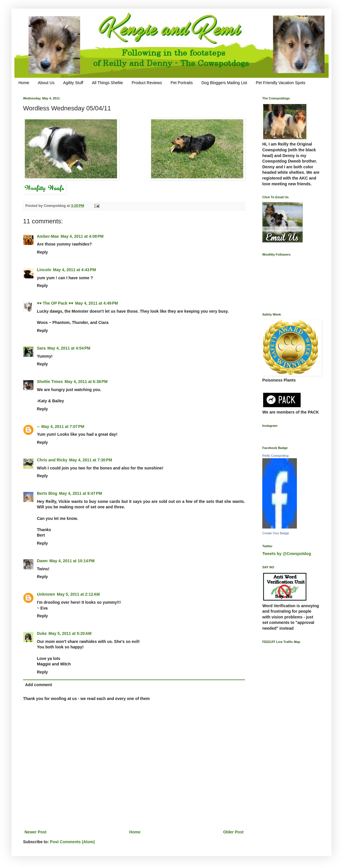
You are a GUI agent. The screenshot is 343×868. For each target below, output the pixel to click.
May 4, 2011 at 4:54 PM (69, 348)
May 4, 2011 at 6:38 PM (86, 382)
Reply (42, 252)
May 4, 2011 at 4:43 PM (75, 270)
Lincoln (44, 270)
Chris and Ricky (52, 460)
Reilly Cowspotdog (275, 456)
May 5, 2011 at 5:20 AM (70, 633)
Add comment (38, 685)
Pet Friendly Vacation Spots (280, 83)
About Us (46, 83)
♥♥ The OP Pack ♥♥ (55, 303)
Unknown (46, 594)
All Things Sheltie (108, 83)
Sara (41, 348)
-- (38, 427)
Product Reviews (147, 83)
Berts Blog (47, 493)
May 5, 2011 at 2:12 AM (78, 594)
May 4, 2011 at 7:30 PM (91, 460)
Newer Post (35, 832)
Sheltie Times (50, 382)
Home (24, 83)
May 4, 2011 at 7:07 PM (63, 427)
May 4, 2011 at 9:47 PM (81, 493)
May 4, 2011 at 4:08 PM (82, 236)
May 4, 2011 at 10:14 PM (72, 561)
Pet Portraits (182, 83)
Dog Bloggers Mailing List (224, 83)
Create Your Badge (276, 533)
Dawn (42, 561)
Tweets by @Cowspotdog (287, 554)
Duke (42, 633)
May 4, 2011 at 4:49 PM (96, 303)
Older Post (233, 832)
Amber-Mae (48, 236)
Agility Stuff (73, 83)
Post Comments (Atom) (72, 842)
